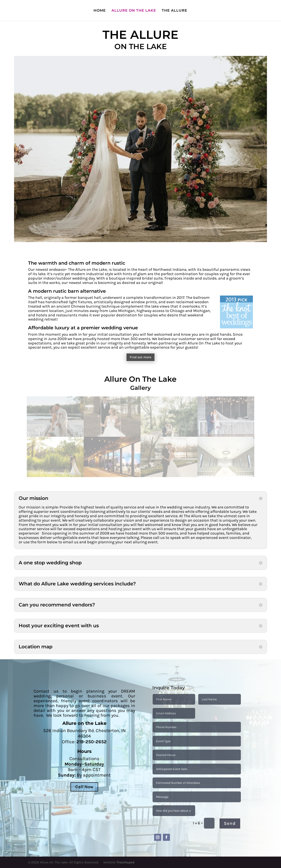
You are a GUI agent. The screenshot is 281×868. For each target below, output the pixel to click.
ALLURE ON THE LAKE (134, 11)
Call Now (84, 787)
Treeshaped (125, 862)
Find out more (140, 357)
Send (230, 823)
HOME (100, 11)
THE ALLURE (175, 11)
